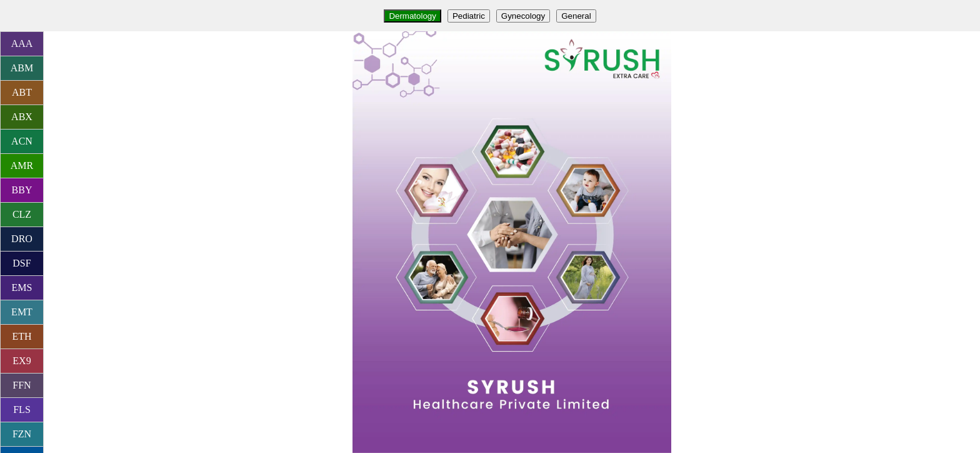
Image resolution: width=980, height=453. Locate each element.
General (576, 16)
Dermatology (412, 16)
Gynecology (523, 16)
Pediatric (469, 16)
